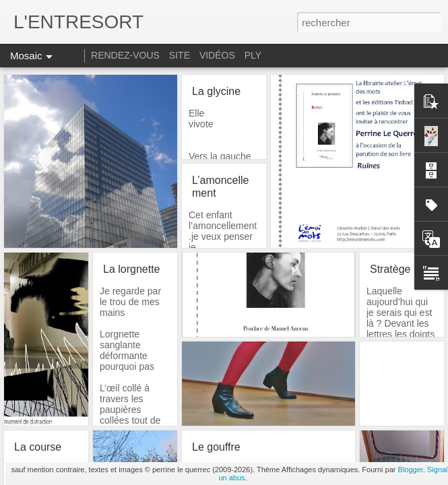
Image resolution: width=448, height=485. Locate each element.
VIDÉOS (219, 55)
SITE (180, 55)
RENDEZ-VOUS (125, 55)
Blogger (411, 470)
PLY (253, 55)
